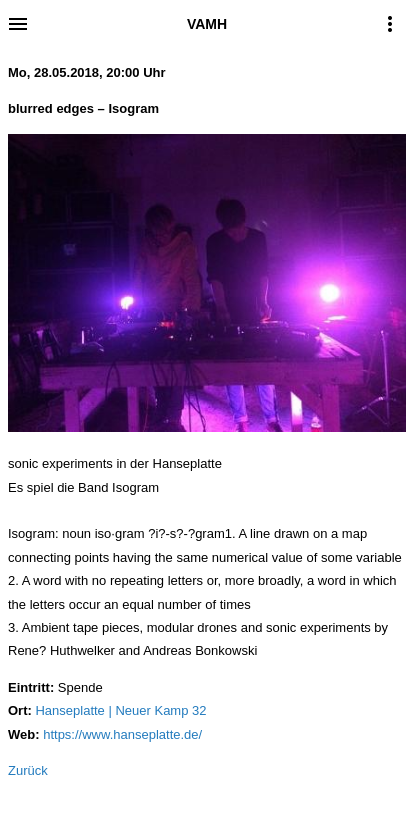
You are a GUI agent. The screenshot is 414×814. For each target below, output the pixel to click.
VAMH (207, 24)
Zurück (28, 770)
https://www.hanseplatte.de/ (122, 734)
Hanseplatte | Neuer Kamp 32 (120, 710)
